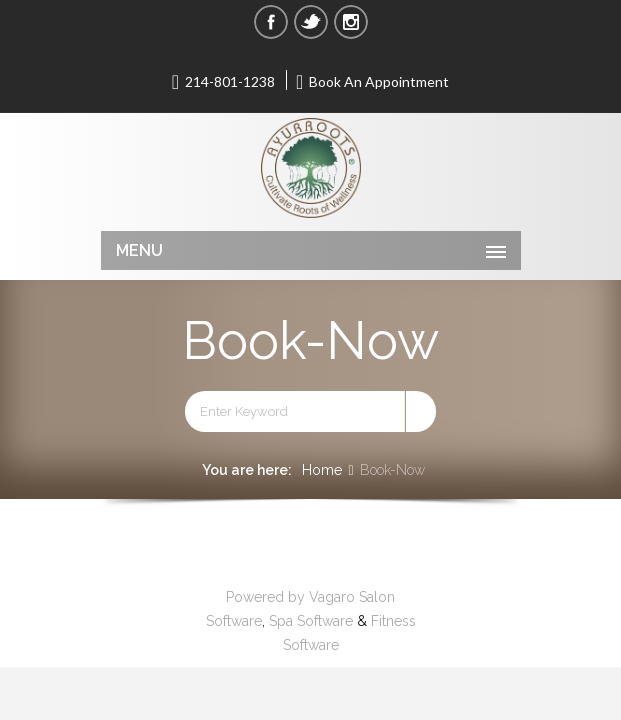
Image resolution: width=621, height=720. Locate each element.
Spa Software (311, 621)
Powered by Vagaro (290, 597)
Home (322, 470)
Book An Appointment (373, 81)
